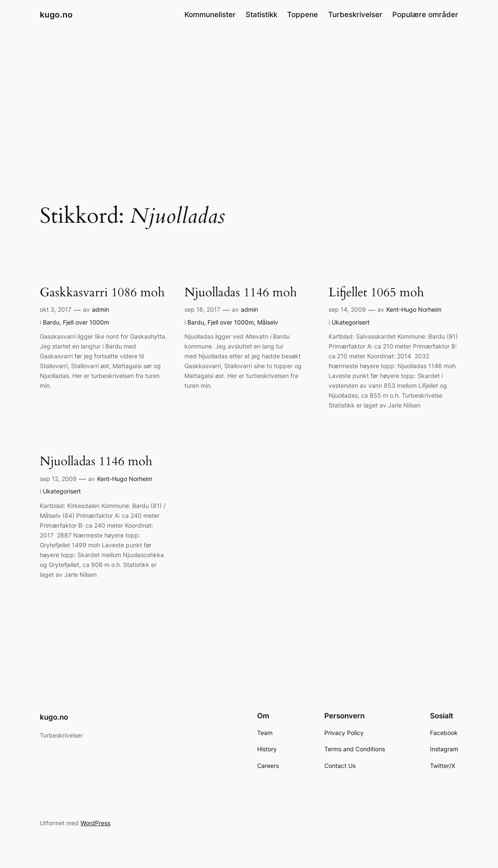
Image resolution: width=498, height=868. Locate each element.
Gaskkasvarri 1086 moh (102, 292)
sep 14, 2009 (347, 309)
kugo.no (56, 15)
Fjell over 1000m (86, 322)
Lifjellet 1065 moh (376, 292)
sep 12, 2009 (58, 479)
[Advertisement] (249, 97)
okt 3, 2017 (56, 309)
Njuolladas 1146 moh (241, 292)
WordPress (95, 823)
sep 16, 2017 (202, 309)
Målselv (268, 322)
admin (101, 309)
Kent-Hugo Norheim (414, 309)
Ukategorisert (351, 322)
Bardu (51, 322)
